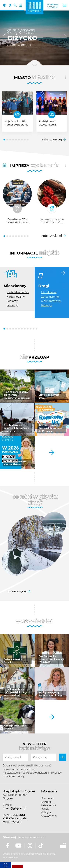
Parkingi (47, 305)
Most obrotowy (51, 301)
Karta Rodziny (16, 297)
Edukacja (12, 305)
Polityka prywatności (49, 814)
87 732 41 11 (14, 822)
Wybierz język (53, 6)
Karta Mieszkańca (18, 292)
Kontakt (46, 802)
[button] (4, 38)
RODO (45, 809)
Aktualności (48, 805)
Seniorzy (12, 301)
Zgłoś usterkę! (50, 297)
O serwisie (47, 798)
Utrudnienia (49, 292)
